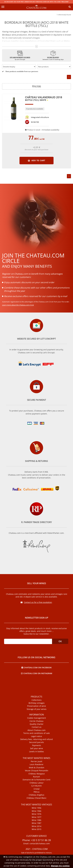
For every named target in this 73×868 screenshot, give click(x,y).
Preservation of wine (37, 706)
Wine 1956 (36, 808)
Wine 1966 (36, 811)
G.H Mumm (36, 786)
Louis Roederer (37, 764)
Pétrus (37, 792)
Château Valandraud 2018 (44, 99)
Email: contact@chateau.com (37, 844)
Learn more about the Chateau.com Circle (18, 305)
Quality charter (37, 724)
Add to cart (36, 160)
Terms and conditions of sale (36, 733)
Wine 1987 (36, 823)
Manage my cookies (60, 866)
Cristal (37, 789)
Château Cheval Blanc (36, 798)
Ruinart (36, 777)
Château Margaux (37, 774)
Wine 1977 (36, 817)
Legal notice (36, 736)
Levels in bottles (36, 752)
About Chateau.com (36, 730)
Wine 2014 (36, 826)
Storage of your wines (37, 709)
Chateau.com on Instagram (37, 673)
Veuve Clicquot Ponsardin (37, 771)
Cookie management (37, 718)
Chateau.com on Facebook (37, 667)
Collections (37, 700)
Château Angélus (36, 795)
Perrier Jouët (36, 761)
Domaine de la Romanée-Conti (36, 780)
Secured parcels (36, 742)
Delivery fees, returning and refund (36, 739)
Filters (36, 86)
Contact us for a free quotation (36, 602)
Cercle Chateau (36, 721)
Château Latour (37, 783)
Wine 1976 (36, 814)
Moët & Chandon (37, 768)
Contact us (37, 727)
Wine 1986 (36, 820)
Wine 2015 (36, 829)
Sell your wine (36, 748)
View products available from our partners (20, 71)
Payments (37, 745)
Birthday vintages (37, 703)
